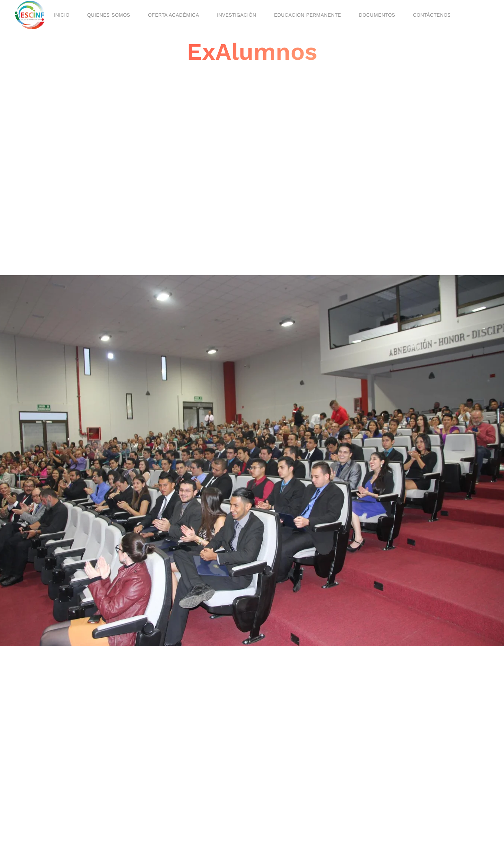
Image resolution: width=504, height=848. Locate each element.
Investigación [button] (236, 15)
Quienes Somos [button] (109, 15)
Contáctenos (432, 15)
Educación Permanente (307, 15)
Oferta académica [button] (173, 15)
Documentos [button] (377, 15)
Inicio (62, 15)
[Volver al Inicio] (31, 15)
